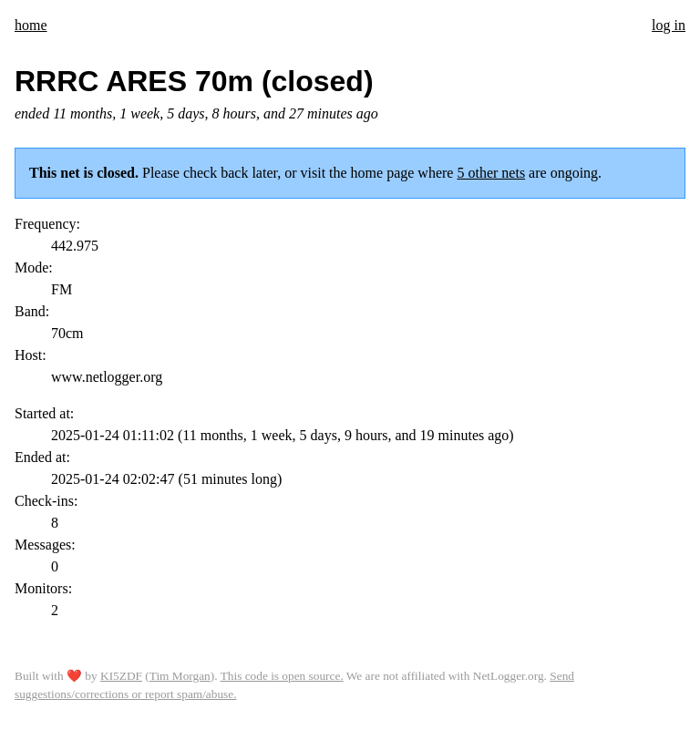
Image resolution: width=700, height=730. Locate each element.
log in (669, 25)
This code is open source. (282, 676)
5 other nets (491, 173)
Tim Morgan (180, 676)
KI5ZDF (121, 676)
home (31, 25)
